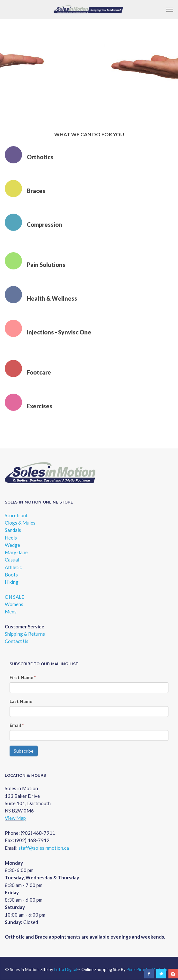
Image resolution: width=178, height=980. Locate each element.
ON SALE (15, 597)
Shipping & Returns (25, 634)
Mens (11, 612)
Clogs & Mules (20, 523)
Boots (11, 575)
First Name (23, 677)
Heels (11, 538)
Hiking (12, 582)
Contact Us (17, 641)
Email (17, 725)
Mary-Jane (16, 552)
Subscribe (24, 751)
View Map (15, 818)
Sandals (13, 530)
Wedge (12, 545)
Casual (12, 560)
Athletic (13, 567)
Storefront (16, 515)
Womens (14, 604)
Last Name (21, 701)
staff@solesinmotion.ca (44, 848)
